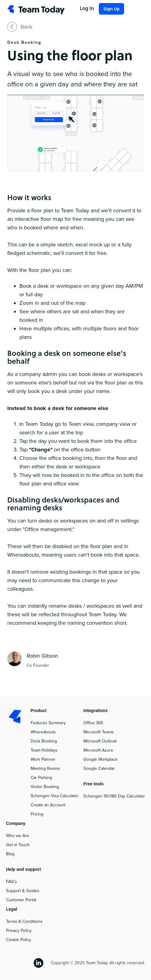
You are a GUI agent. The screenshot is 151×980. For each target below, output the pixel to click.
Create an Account (48, 805)
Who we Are (18, 836)
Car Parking (41, 778)
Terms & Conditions (24, 921)
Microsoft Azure (98, 750)
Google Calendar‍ (99, 768)
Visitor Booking (45, 787)
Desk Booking (44, 741)
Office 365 (93, 723)
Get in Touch (18, 845)
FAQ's (12, 882)
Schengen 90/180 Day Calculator (114, 796)
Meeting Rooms (45, 768)
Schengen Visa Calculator (55, 796)
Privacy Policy (19, 931)
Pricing (37, 814)
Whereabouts (43, 732)
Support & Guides (23, 891)
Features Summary (48, 723)
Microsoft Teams (99, 732)
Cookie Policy (19, 940)
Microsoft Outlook (100, 741)
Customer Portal (21, 900)
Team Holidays (44, 750)
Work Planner (43, 759)
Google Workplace (101, 759)
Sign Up (111, 9)
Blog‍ (10, 854)
